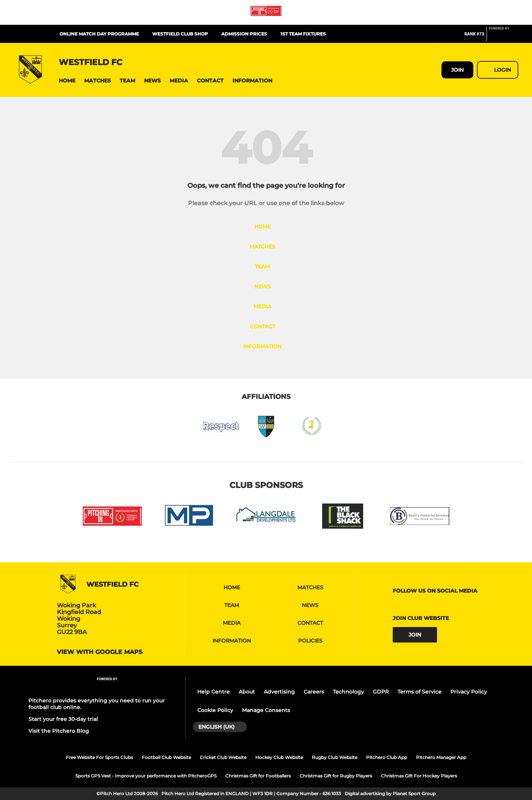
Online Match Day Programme (99, 34)
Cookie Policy (215, 710)
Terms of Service (420, 692)
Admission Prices (244, 34)
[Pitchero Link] (504, 37)
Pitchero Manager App (441, 757)
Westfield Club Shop (180, 34)
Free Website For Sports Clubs (99, 757)
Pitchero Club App (387, 757)
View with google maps (100, 652)
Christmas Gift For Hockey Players (419, 776)
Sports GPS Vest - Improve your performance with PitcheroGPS (146, 776)
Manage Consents (266, 710)
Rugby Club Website (335, 757)
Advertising (279, 692)
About (247, 692)
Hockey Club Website (279, 757)
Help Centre (214, 692)
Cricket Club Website (223, 757)
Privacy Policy (469, 692)
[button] (67, 81)
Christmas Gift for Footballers (258, 776)
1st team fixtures (303, 34)
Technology (348, 692)
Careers (314, 692)
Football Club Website (166, 757)
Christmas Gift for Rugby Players (336, 776)
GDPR (381, 692)
